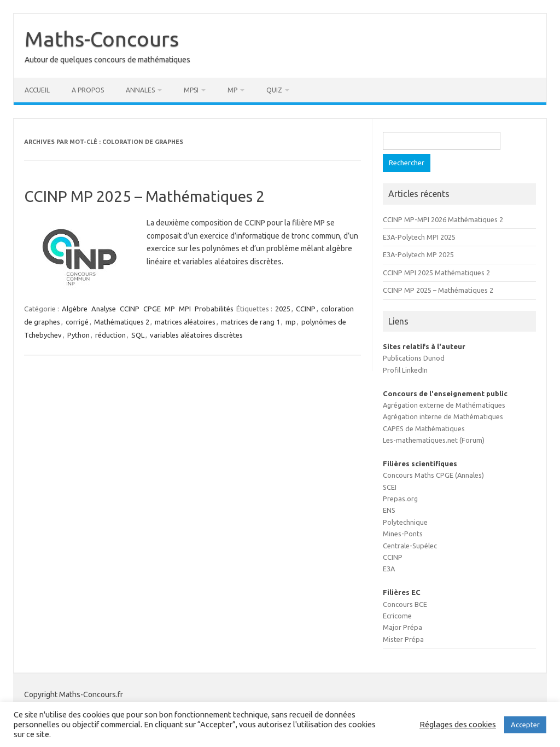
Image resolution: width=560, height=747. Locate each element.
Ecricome (397, 616)
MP (232, 90)
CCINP (130, 309)
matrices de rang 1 (250, 322)
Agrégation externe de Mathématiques (444, 405)
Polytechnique (405, 522)
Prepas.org (400, 499)
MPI (185, 309)
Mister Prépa (403, 639)
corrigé (77, 322)
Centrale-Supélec (410, 546)
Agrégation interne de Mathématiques (443, 416)
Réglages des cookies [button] (458, 724)
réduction (110, 335)
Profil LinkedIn (405, 370)
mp (291, 322)
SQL (138, 335)
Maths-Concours (102, 39)
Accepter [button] (525, 725)
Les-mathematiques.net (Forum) (434, 440)
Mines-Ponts (403, 534)
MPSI (191, 90)
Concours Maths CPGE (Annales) (433, 475)
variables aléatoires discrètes (196, 335)
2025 (283, 309)
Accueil (37, 90)
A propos (88, 90)
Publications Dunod (414, 358)
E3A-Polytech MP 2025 (418, 254)
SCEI (390, 487)
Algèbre (75, 309)
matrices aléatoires (185, 322)
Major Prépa (402, 627)
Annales (140, 90)
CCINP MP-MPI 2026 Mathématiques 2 (443, 219)
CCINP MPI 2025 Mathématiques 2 (436, 273)
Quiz (274, 90)
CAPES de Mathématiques (424, 428)
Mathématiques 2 (122, 322)
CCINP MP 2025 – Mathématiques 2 (144, 196)
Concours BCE (405, 604)
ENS (389, 510)
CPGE (152, 309)
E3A (389, 569)
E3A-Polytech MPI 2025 (419, 237)
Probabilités (214, 309)
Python (78, 335)
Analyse (104, 309)
